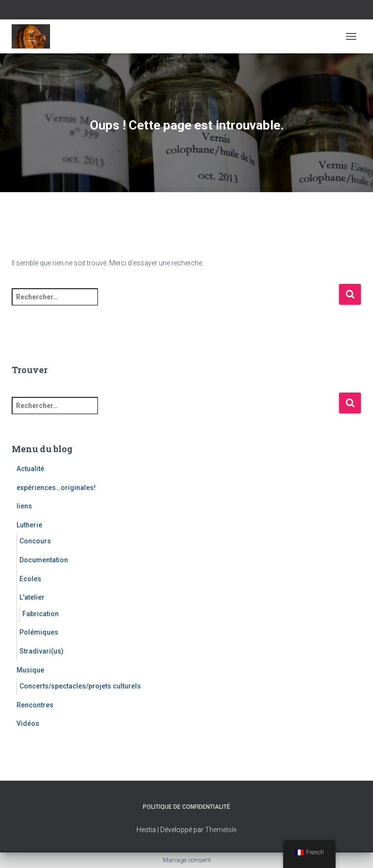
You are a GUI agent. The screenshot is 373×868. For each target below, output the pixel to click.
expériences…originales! (56, 488)
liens (24, 506)
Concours (35, 541)
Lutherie (29, 525)
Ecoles (30, 579)
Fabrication (41, 614)
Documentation (44, 560)
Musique (30, 670)
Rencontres (35, 705)
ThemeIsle (221, 830)
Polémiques (39, 632)
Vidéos (28, 723)
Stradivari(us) (42, 651)
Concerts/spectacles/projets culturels (80, 686)
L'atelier (32, 597)
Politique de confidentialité (186, 807)
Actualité (30, 469)
